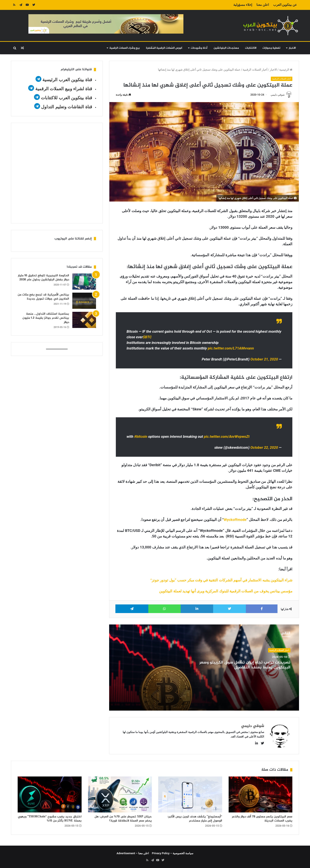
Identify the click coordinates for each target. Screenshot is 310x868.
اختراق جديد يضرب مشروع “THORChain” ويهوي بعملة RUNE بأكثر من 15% (50, 819)
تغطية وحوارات (271, 48)
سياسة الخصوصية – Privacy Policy (173, 853)
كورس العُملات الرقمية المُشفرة (164, 48)
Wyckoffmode (235, 520)
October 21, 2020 (264, 359)
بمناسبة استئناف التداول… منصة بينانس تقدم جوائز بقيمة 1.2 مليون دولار (46, 318)
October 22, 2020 (264, 447)
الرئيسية (286, 70)
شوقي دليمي (278, 95)
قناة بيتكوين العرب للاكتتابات (66, 98)
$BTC (147, 337)
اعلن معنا (263, 5)
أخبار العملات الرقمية (255, 70)
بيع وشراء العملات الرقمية (125, 48)
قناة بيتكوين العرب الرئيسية (67, 80)
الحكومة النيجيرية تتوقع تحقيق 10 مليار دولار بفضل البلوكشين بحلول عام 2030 (43, 278)
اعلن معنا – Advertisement (133, 853)
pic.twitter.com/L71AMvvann (231, 348)
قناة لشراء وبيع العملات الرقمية (64, 89)
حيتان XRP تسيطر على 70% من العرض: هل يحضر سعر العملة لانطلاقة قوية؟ (123, 819)
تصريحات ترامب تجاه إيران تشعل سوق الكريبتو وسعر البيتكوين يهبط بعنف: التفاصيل (245, 665)
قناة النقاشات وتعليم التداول (67, 107)
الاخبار (292, 48)
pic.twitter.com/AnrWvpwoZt (227, 436)
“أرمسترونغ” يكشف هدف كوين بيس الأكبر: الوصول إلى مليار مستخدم (195, 819)
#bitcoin (141, 436)
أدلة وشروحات (199, 48)
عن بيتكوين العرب (285, 5)
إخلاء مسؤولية (243, 5)
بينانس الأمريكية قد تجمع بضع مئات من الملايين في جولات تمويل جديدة (43, 297)
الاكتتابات (251, 48)
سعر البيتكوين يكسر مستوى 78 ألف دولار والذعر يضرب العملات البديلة (262, 819)
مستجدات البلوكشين (226, 48)
